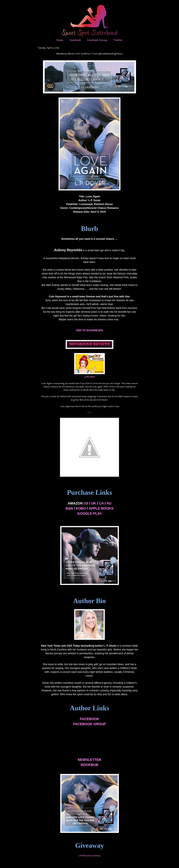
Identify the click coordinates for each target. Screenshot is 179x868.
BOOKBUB (89, 765)
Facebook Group (97, 40)
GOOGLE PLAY (89, 513)
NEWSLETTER (89, 760)
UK (94, 503)
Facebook (75, 40)
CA (101, 503)
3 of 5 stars (89, 377)
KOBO (81, 508)
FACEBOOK (89, 719)
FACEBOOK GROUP (90, 724)
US (86, 503)
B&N (69, 508)
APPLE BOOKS (101, 508)
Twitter (118, 40)
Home (60, 40)
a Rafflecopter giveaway (90, 855)
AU (109, 503)
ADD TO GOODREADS (89, 330)
